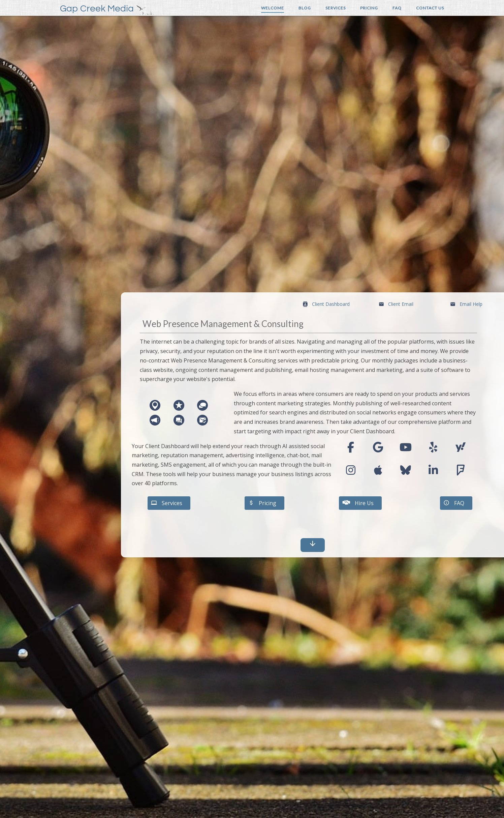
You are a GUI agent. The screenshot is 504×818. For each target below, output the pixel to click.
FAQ (397, 8)
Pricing (369, 8)
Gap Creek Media (97, 9)
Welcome (273, 8)
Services (336, 8)
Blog (305, 8)
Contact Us (430, 8)
